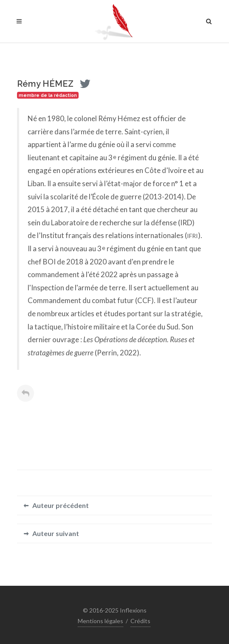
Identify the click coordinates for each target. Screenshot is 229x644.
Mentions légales (100, 621)
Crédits (140, 621)
